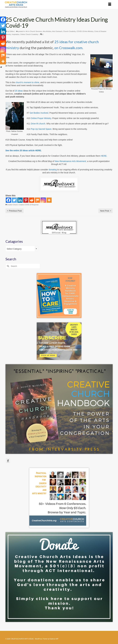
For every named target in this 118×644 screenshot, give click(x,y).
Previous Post (15, 211)
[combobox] (22, 249)
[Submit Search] (8, 266)
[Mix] (37, 200)
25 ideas (19, 91)
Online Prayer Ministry (41, 118)
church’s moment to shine (27, 82)
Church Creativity (69, 31)
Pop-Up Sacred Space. (41, 129)
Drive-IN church (38, 124)
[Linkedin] (20, 200)
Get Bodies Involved (39, 113)
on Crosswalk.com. (69, 48)
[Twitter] (14, 200)
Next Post (105, 211)
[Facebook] (8, 200)
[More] (49, 200)
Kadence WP (54, 639)
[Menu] (110, 4)
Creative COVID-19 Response (28, 205)
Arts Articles (47, 31)
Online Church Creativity (29, 34)
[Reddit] (32, 200)
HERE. (104, 156)
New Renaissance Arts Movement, (71, 161)
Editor (12, 31)
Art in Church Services (34, 31)
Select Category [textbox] (14, 249)
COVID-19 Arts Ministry (85, 31)
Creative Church (12, 205)
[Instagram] (43, 200)
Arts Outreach (57, 31)
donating (53, 170)
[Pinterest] (26, 200)
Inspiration (16, 34)
